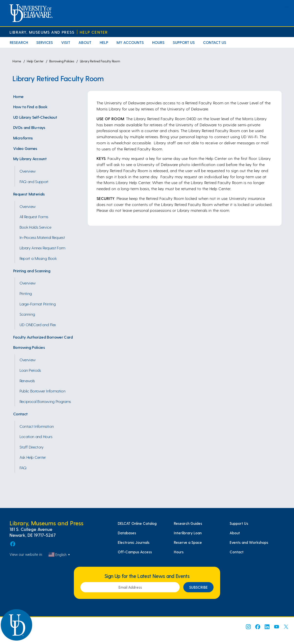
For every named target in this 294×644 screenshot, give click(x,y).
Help (104, 42)
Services (45, 42)
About (85, 42)
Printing (26, 293)
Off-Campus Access (135, 552)
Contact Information (37, 426)
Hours (158, 42)
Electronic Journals (134, 542)
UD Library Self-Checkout (35, 117)
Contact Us (215, 42)
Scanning (27, 314)
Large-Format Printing (38, 304)
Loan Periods (30, 370)
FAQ (23, 468)
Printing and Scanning (32, 271)
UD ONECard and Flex (38, 324)
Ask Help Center (33, 457)
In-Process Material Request (42, 237)
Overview (28, 171)
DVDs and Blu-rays (29, 127)
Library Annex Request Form (42, 248)
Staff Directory (32, 447)
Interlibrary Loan (188, 533)
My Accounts (130, 42)
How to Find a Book (30, 107)
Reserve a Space (188, 542)
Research (19, 42)
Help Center (94, 32)
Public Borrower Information (42, 391)
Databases (127, 533)
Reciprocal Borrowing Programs (45, 401)
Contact (20, 414)
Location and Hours (36, 436)
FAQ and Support (34, 181)
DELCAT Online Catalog (137, 523)
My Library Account (30, 158)
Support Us (184, 42)
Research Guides (188, 523)
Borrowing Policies (29, 347)
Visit (66, 42)
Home (18, 96)
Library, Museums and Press (42, 32)
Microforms (23, 138)
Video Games (25, 148)
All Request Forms (34, 216)
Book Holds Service (35, 227)
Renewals (27, 381)
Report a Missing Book (38, 258)
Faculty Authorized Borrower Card (43, 337)
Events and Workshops (249, 542)
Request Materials (29, 194)
